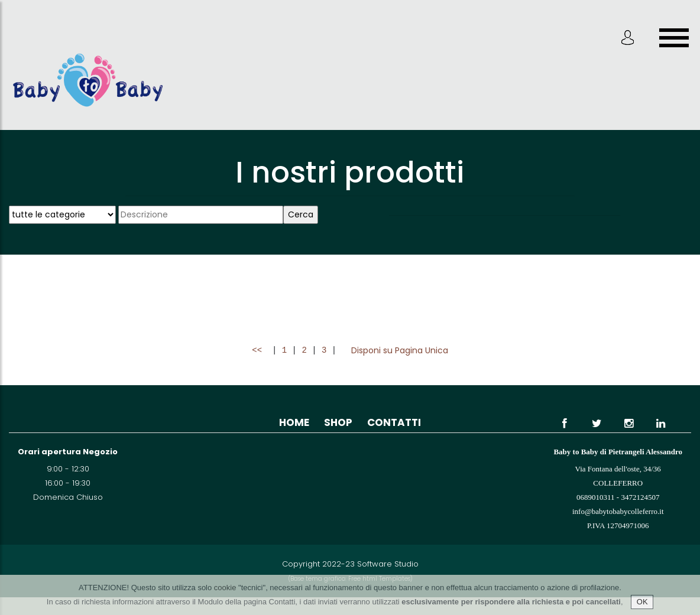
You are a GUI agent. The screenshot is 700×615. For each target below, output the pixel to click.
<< (259, 351)
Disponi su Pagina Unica (400, 350)
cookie (225, 588)
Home (294, 422)
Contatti (394, 422)
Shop (338, 422)
